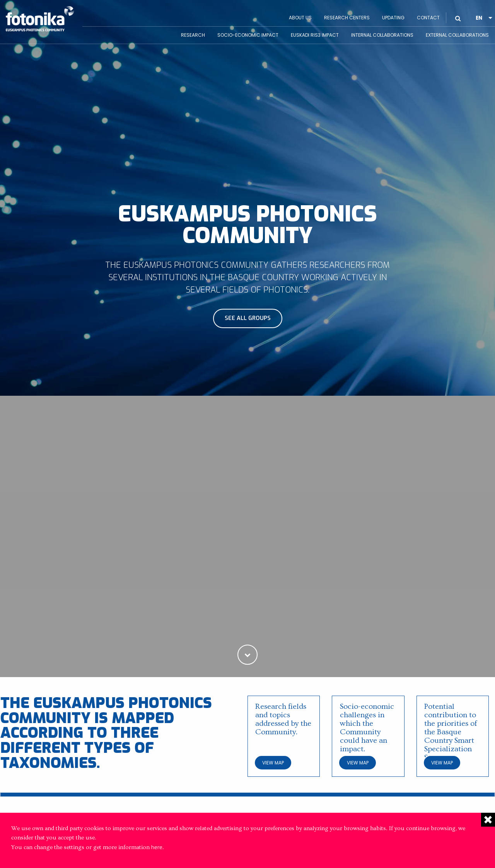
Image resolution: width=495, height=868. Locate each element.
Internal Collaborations (382, 35)
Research (193, 35)
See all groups (248, 318)
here (157, 847)
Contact (428, 18)
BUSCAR (458, 12)
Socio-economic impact (248, 35)
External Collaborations (457, 35)
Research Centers (347, 18)
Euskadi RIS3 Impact (315, 35)
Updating (393, 18)
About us (300, 18)
